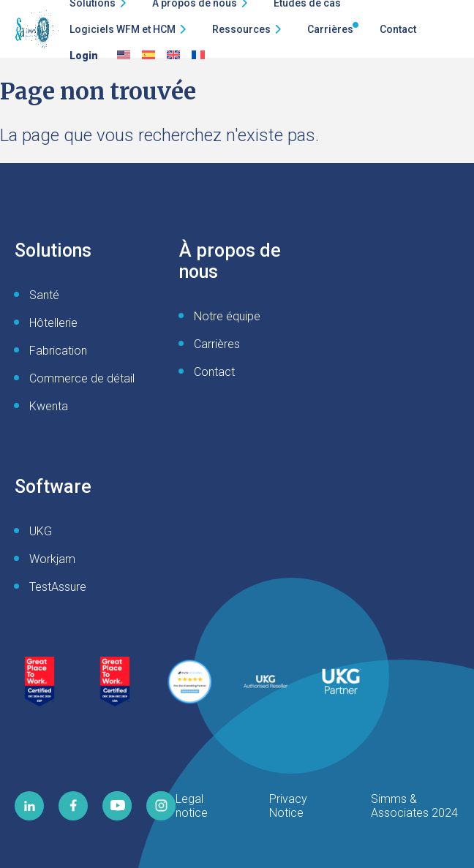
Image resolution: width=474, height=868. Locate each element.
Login (84, 56)
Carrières (330, 29)
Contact (398, 29)
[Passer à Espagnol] (148, 56)
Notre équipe (227, 316)
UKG (41, 531)
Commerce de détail (82, 378)
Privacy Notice (288, 806)
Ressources (241, 29)
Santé (44, 295)
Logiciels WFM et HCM (123, 29)
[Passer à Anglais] (124, 56)
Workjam (52, 559)
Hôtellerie (53, 323)
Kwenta (49, 406)
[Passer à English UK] (173, 56)
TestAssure (58, 587)
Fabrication (58, 351)
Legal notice (192, 806)
